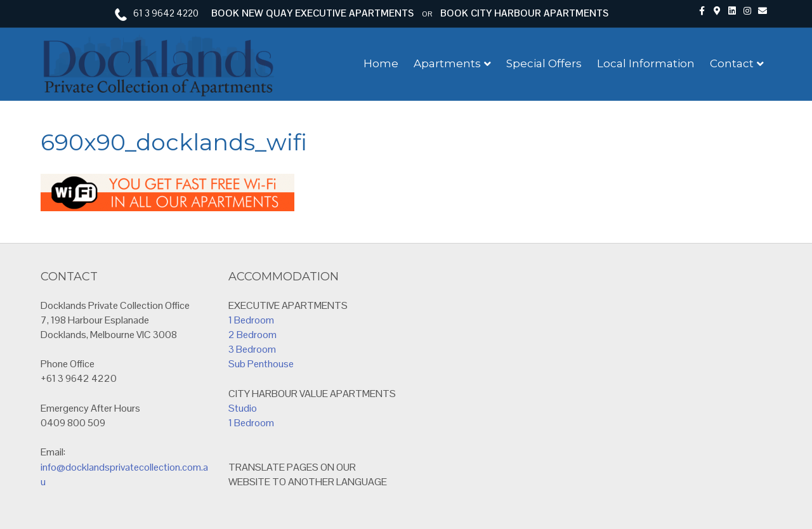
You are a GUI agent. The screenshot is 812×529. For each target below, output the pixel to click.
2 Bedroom (252, 335)
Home (381, 63)
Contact (732, 63)
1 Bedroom (251, 320)
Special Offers (544, 63)
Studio (243, 408)
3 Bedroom (252, 349)
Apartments (447, 63)
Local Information (646, 63)
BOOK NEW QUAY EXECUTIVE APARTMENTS (312, 13)
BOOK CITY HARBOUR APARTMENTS (524, 13)
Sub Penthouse (261, 364)
